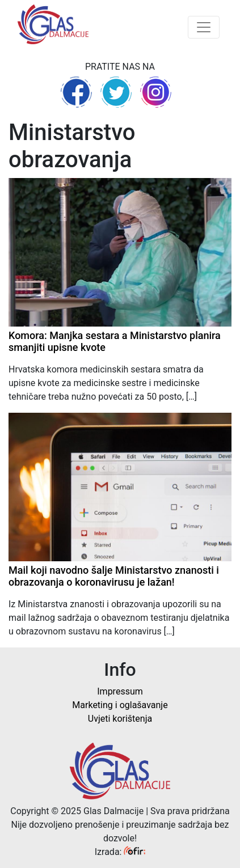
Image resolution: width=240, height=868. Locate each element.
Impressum (120, 691)
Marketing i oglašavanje (120, 705)
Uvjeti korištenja (120, 719)
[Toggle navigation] (204, 27)
